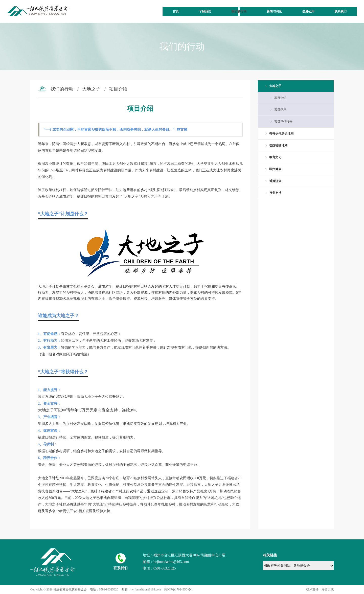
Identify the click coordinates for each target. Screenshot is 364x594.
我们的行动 (239, 11)
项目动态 (280, 110)
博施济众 (275, 181)
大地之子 (91, 89)
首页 (176, 11)
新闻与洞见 (274, 11)
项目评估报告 (283, 122)
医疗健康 (275, 169)
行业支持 (275, 193)
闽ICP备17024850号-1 (179, 589)
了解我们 (205, 11)
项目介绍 (118, 89)
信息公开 (308, 11)
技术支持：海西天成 (320, 589)
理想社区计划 (278, 145)
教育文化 (275, 157)
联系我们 (340, 11)
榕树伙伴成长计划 (281, 133)
